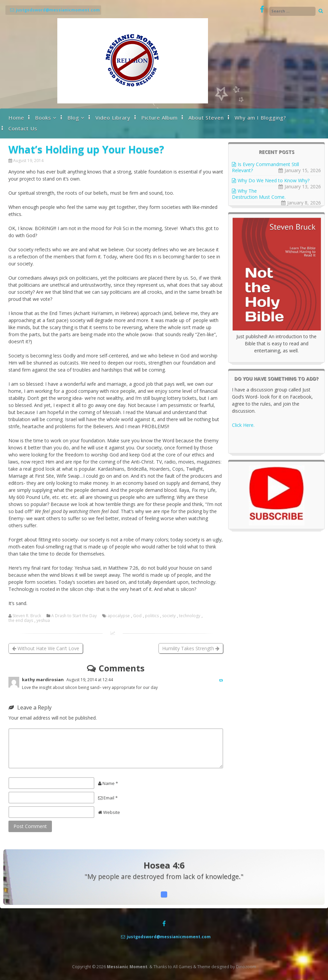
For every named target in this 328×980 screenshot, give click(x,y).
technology (190, 616)
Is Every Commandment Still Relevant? (265, 167)
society (169, 616)
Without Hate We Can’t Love (46, 648)
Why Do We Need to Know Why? (274, 180)
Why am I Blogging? (260, 118)
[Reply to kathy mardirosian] (221, 680)
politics (152, 616)
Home (16, 118)
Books (43, 118)
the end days (21, 621)
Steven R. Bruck (27, 616)
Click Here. (243, 425)
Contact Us (23, 128)
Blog (73, 118)
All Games (183, 967)
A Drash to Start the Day (74, 616)
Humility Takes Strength (191, 648)
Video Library (113, 118)
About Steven (206, 118)
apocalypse (119, 616)
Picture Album (159, 118)
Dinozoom (246, 967)
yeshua (43, 621)
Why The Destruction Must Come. (259, 194)
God (137, 616)
